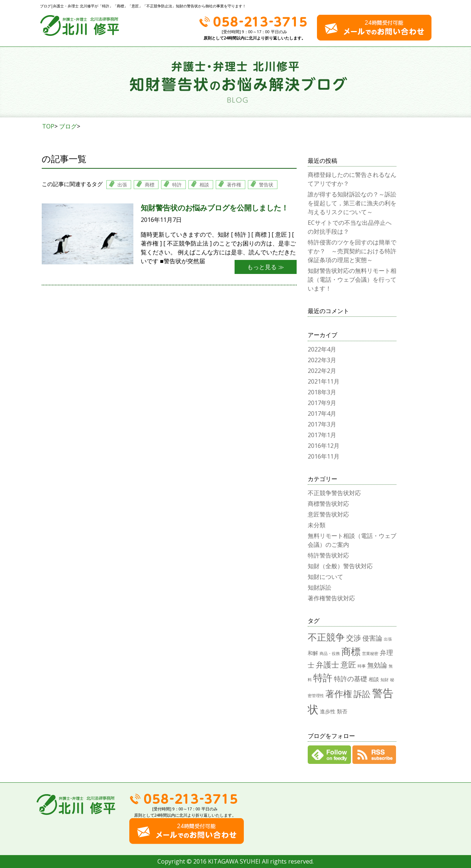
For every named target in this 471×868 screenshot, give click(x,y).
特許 (177, 185)
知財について (325, 577)
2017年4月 (322, 414)
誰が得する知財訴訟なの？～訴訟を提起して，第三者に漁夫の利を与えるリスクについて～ (352, 203)
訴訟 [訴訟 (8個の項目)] (362, 694)
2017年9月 (322, 403)
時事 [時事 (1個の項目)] (362, 666)
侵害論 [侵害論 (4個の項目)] (372, 638)
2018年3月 (322, 392)
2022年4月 (322, 349)
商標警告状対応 (328, 504)
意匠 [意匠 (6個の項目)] (348, 664)
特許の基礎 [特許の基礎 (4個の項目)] (351, 678)
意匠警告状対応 (328, 514)
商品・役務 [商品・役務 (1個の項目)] (330, 653)
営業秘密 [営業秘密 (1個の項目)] (370, 653)
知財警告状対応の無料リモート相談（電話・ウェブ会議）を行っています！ (352, 279)
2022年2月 (322, 371)
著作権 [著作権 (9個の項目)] (339, 694)
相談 (204, 185)
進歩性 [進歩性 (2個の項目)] (328, 711)
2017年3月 (322, 424)
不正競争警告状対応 (334, 493)
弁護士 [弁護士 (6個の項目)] (327, 664)
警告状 (266, 185)
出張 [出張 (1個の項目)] (388, 639)
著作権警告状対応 (331, 598)
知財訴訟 (320, 587)
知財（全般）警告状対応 (340, 566)
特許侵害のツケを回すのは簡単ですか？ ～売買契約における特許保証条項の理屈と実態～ (352, 251)
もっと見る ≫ (266, 267)
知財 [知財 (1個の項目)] (385, 680)
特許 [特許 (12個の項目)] (323, 677)
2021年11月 (324, 381)
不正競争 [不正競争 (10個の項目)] (326, 637)
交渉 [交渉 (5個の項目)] (354, 638)
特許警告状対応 (328, 555)
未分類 (317, 525)
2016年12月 (324, 446)
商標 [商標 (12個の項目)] (351, 651)
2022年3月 (322, 360)
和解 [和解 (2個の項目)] (313, 653)
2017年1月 (322, 435)
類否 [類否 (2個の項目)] (342, 711)
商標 (150, 185)
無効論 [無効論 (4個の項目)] (377, 665)
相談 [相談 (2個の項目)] (374, 679)
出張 (122, 185)
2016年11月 (324, 456)
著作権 (234, 185)
